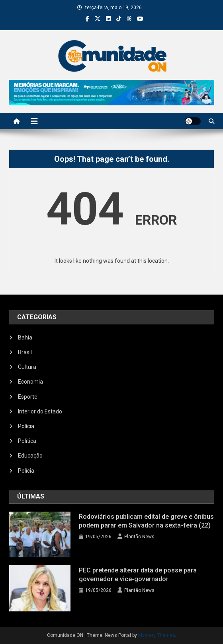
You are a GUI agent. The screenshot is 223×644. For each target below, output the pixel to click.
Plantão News (139, 537)
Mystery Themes (157, 635)
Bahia (25, 338)
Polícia (26, 426)
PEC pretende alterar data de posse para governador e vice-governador (138, 575)
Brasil (25, 352)
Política (27, 441)
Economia (30, 382)
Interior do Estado (40, 411)
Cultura (27, 367)
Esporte (28, 397)
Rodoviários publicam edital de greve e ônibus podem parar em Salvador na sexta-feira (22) (146, 521)
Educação (30, 456)
